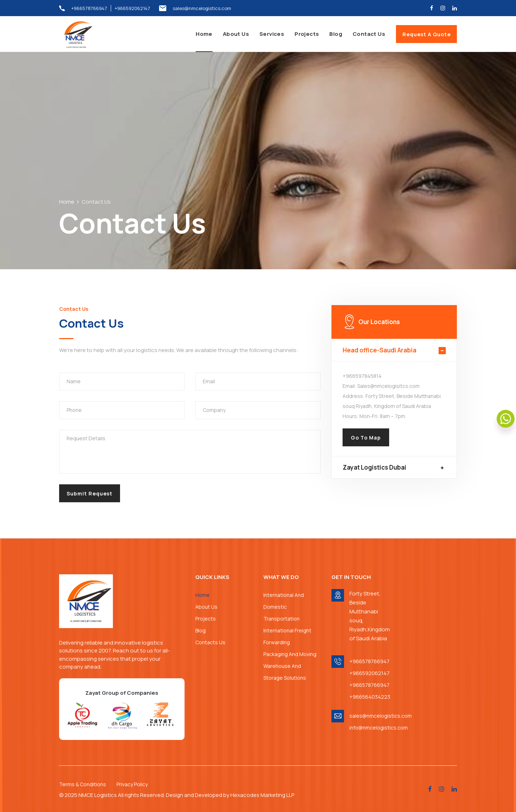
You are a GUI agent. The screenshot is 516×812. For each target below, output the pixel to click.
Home (204, 34)
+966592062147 (132, 8)
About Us (236, 34)
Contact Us (369, 34)
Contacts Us (210, 642)
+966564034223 (370, 697)
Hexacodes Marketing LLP (262, 795)
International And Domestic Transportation (284, 607)
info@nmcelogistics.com (376, 728)
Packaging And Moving (290, 654)
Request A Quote (427, 34)
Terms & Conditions (83, 784)
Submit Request (90, 493)
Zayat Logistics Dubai (374, 467)
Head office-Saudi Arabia (379, 350)
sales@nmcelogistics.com (202, 8)
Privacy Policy (132, 784)
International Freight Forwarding (287, 636)
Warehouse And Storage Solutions (285, 672)
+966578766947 (89, 8)
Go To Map (366, 438)
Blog (336, 34)
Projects (307, 34)
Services (272, 34)
